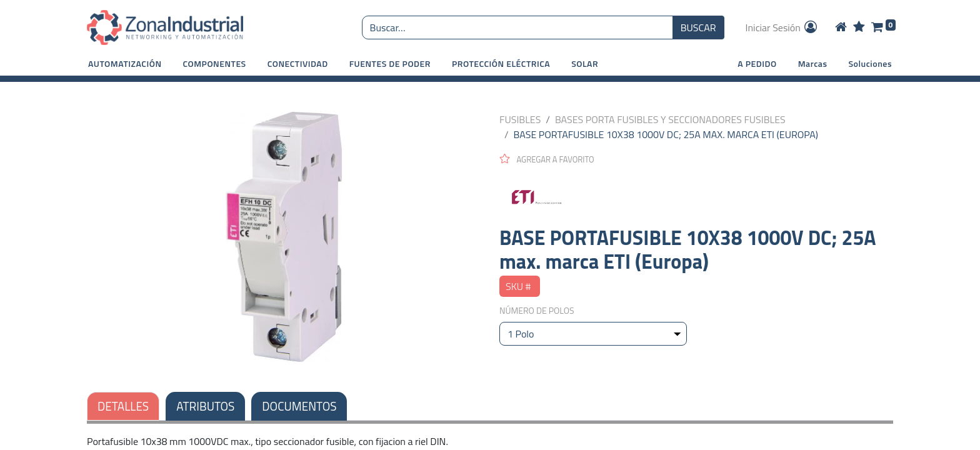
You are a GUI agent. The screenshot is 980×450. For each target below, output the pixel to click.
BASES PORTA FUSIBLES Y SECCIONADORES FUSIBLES (670, 119)
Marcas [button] (813, 63)
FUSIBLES (520, 119)
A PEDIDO (757, 63)
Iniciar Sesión (782, 27)
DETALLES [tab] (123, 406)
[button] (125, 63)
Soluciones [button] (870, 63)
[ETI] (696, 196)
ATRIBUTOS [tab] (205, 406)
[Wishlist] (859, 27)
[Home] (841, 27)
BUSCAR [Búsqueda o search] (698, 27)
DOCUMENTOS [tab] (299, 406)
